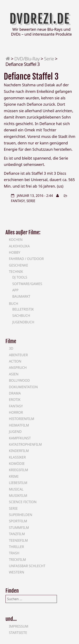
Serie (49, 59)
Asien (14, 374)
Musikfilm (18, 496)
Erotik (15, 400)
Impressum (19, 626)
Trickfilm (17, 560)
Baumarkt (21, 296)
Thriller (16, 547)
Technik (16, 272)
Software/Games (27, 284)
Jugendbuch (23, 322)
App (15, 290)
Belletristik (23, 309)
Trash (14, 553)
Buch (13, 304)
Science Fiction (23, 502)
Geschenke (18, 265)
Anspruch (18, 368)
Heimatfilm (19, 425)
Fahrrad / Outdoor (26, 259)
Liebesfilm (18, 483)
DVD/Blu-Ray (27, 59)
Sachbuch (21, 316)
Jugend (15, 432)
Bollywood (19, 380)
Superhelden (21, 515)
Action (15, 361)
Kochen (16, 240)
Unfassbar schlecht (27, 566)
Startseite (18, 633)
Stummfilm (19, 528)
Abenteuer (18, 355)
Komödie (17, 464)
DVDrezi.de (40, 19)
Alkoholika (19, 246)
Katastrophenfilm (25, 444)
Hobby (15, 252)
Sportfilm (18, 521)
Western (16, 572)
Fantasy (18, 201)
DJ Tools (20, 277)
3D (11, 348)
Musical (16, 489)
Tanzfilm (17, 534)
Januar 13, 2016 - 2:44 (35, 196)
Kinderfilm (19, 451)
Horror (16, 412)
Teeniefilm (18, 540)
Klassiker (17, 457)
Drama (15, 393)
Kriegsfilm (18, 470)
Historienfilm (21, 419)
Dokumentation (23, 387)
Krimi (14, 476)
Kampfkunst (20, 438)
